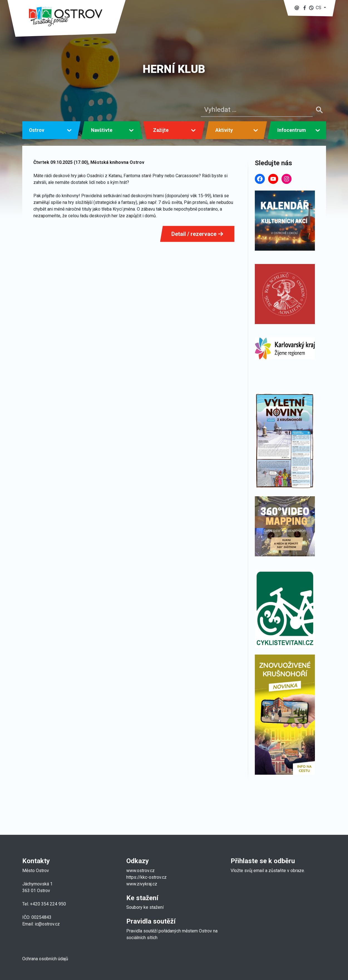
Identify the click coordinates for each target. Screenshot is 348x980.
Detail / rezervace (197, 234)
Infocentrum (292, 130)
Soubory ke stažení (145, 907)
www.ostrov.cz (140, 871)
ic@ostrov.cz (47, 924)
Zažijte (161, 130)
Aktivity (224, 130)
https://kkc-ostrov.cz (146, 877)
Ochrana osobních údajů (45, 959)
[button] (317, 8)
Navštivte (102, 130)
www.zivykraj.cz (142, 884)
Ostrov (37, 130)
